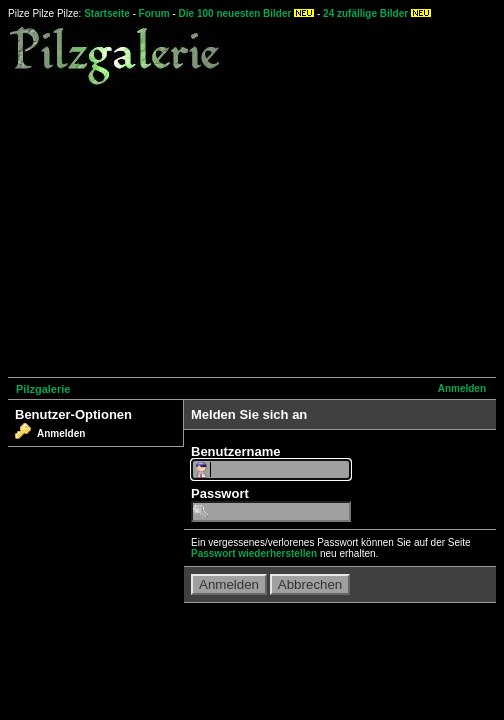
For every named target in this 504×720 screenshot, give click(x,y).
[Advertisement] (256, 229)
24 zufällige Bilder (365, 13)
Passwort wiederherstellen (254, 553)
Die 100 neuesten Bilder (235, 13)
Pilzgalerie (43, 389)
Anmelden (462, 388)
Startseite (107, 13)
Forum (154, 13)
